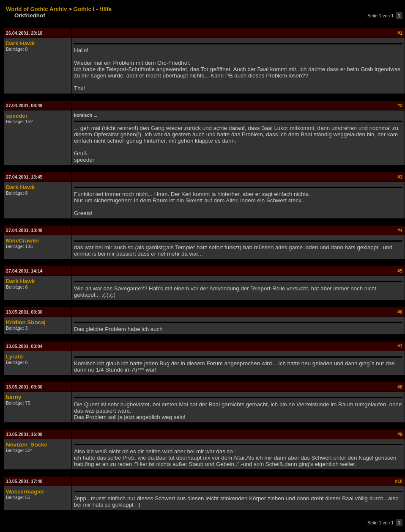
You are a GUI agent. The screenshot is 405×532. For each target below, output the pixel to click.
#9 (400, 434)
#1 (400, 33)
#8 (400, 387)
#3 (400, 177)
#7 (400, 346)
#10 (399, 481)
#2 (400, 105)
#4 (400, 230)
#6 (400, 312)
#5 (400, 271)
